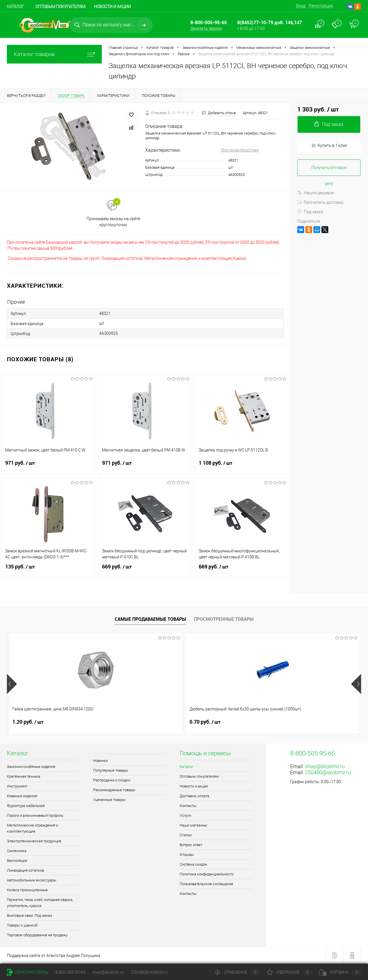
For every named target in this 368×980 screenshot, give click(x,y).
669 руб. (145, 570)
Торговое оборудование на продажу (37, 935)
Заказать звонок (206, 28)
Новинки (100, 761)
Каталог (16, 7)
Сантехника (17, 851)
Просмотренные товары (224, 619)
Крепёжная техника (24, 776)
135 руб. (48, 570)
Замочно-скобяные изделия (31, 767)
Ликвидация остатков (25, 870)
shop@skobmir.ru (325, 766)
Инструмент (17, 786)
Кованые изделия (22, 796)
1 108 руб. (242, 466)
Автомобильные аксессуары (32, 880)
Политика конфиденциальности (207, 874)
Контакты (188, 806)
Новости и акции (112, 7)
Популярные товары (111, 770)
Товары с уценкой (22, 925)
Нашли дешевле (316, 193)
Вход (301, 6)
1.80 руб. (205, 722)
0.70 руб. (116, 722)
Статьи (186, 835)
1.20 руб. (28, 722)
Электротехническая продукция (34, 841)
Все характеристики (240, 150)
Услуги (185, 815)
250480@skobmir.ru (328, 772)
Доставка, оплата (194, 796)
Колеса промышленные (27, 890)
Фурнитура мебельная (26, 806)
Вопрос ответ (191, 845)
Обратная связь (28, 972)
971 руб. (48, 466)
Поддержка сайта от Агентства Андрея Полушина (54, 956)
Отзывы (187, 855)
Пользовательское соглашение (206, 884)
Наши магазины (193, 825)
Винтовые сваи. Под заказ (29, 915)
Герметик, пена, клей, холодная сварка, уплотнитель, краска (40, 903)
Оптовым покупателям (60, 7)
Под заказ (310, 212)
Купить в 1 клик (329, 145)
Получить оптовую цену (329, 171)
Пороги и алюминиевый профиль (35, 815)
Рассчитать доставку (320, 202)
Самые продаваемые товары (150, 619)
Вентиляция (17, 861)
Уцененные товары (109, 800)
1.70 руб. (294, 722)
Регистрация (321, 6)
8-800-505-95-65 (70, 972)
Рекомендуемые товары (114, 790)
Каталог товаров (54, 54)
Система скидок (193, 864)
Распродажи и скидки (112, 780)
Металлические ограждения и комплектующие (32, 828)
